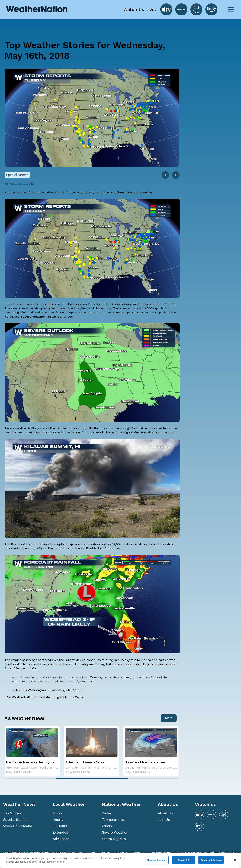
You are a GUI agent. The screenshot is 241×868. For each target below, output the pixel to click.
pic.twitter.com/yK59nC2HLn (76, 681)
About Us (165, 813)
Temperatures (113, 819)
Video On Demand (18, 826)
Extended (60, 832)
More (169, 718)
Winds (107, 826)
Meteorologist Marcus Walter (64, 697)
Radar (107, 813)
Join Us (164, 819)
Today (57, 813)
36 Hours (60, 826)
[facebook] (176, 175)
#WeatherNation (43, 681)
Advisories (61, 839)
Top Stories (12, 813)
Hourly (58, 819)
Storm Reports (114, 839)
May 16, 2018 (75, 690)
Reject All (183, 860)
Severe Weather (115, 832)
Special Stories (15, 819)
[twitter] (165, 175)
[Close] (235, 860)
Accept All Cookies (211, 860)
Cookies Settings (157, 860)
